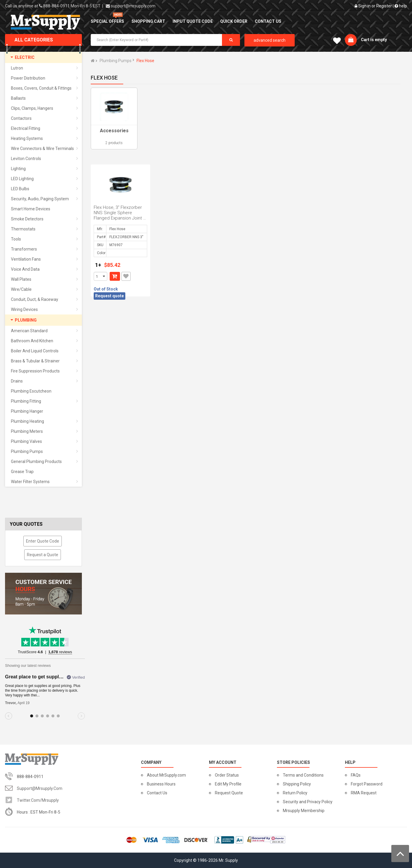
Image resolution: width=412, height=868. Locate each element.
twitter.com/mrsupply (38, 800)
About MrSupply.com (166, 775)
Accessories (114, 131)
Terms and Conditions (303, 775)
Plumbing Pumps (116, 61)
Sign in (364, 6)
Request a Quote (43, 555)
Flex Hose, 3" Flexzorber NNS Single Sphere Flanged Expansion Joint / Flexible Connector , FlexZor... (119, 218)
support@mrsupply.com (133, 6)
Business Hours (161, 784)
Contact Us (157, 793)
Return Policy (295, 793)
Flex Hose (145, 61)
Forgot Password (367, 784)
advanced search (270, 40)
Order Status (227, 775)
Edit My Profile (228, 784)
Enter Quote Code (43, 541)
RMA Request (364, 793)
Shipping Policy (297, 784)
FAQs (356, 775)
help (401, 6)
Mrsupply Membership (304, 811)
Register (384, 6)
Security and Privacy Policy (308, 802)
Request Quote (229, 793)
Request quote (110, 296)
